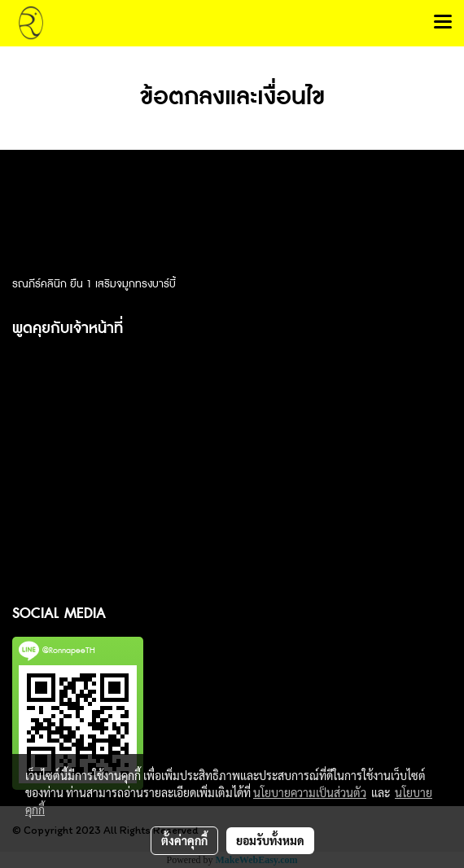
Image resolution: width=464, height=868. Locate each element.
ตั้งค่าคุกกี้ (184, 840)
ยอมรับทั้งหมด (270, 840)
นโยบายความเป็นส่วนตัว (310, 792)
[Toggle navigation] (443, 23)
